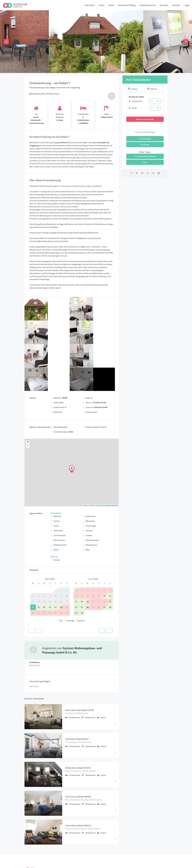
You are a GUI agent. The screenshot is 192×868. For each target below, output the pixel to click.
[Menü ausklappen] (116, 677)
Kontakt (176, 5)
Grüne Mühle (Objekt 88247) (78, 778)
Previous (6, 42)
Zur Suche (145, 144)
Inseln (102, 5)
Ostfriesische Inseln (108, 828)
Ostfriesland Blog (127, 5)
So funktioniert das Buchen (74, 828)
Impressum (67, 836)
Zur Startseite (145, 139)
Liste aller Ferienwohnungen (75, 849)
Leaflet (85, 458)
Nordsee (164, 5)
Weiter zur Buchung (145, 119)
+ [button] (28, 395)
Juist (145, 162)
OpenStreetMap (101, 458)
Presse (65, 845)
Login (187, 5)
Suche (54, 167)
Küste (111, 5)
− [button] (28, 399)
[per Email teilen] (160, 173)
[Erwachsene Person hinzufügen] (158, 101)
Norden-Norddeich (107, 841)
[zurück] (35, 584)
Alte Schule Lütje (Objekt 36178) (80, 663)
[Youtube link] (165, 864)
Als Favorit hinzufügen (145, 132)
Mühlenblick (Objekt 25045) (78, 721)
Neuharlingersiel (107, 845)
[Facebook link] (153, 864)
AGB (64, 841)
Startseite (90, 5)
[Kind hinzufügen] (158, 108)
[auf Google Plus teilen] (154, 173)
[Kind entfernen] (152, 108)
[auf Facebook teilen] (130, 173)
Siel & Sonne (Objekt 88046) (78, 750)
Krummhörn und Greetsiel (110, 832)
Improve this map (112, 458)
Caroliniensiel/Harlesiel (145, 156)
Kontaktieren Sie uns (147, 848)
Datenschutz (68, 832)
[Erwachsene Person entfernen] (152, 101)
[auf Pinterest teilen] (142, 173)
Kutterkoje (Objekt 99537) (77, 692)
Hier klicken (34, 639)
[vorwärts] (105, 584)
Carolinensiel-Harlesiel (110, 836)
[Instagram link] (159, 864)
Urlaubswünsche (148, 5)
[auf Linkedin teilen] (148, 173)
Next (186, 42)
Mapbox (92, 458)
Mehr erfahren (31, 843)
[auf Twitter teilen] (136, 173)
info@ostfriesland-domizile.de (151, 842)
